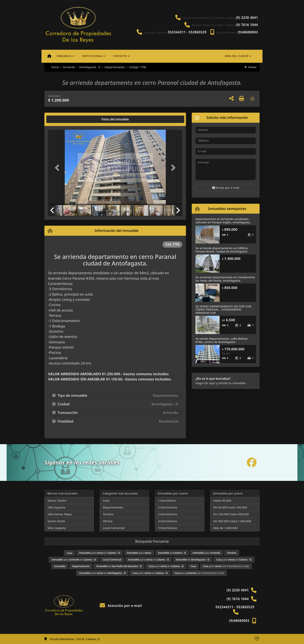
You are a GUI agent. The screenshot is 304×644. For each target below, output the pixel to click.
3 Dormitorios (168, 514)
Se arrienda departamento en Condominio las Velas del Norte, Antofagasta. (225, 279)
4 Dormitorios (168, 521)
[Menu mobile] (49, 56)
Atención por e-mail (121, 606)
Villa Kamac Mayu (60, 514)
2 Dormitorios (168, 507)
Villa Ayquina (56, 507)
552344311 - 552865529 (187, 32)
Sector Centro (57, 500)
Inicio (53, 67)
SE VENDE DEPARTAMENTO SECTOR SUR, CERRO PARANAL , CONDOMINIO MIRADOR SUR (224, 309)
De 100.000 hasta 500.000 (231, 514)
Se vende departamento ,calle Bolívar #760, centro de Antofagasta (222, 340)
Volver (251, 67)
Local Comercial (114, 528)
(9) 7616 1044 (247, 25)
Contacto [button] (120, 56)
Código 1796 (137, 67)
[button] (58, 168)
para (139, 553)
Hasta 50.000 (222, 500)
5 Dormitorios (168, 528)
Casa (106, 500)
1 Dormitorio (167, 500)
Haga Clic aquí (205, 383)
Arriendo (69, 67)
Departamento (115, 67)
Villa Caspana (57, 528)
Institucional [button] (92, 56)
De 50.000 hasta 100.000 (230, 507)
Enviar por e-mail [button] (226, 188)
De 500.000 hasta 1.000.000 (232, 521)
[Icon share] (252, 463)
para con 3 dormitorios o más (226, 566)
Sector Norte (56, 521)
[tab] (63, 119)
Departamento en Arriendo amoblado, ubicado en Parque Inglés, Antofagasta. (223, 221)
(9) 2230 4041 (247, 18)
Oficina (108, 521)
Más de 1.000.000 (225, 528)
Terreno (108, 514)
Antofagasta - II (90, 67)
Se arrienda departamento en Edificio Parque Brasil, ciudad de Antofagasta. (222, 250)
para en (100, 553)
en (172, 553)
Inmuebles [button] (64, 56)
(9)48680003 (248, 32)
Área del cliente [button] (237, 56)
